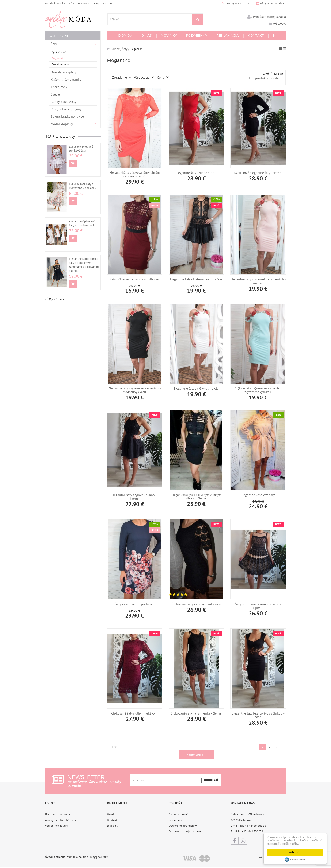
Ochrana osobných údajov (185, 832)
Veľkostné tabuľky (57, 826)
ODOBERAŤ (211, 781)
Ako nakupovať (178, 815)
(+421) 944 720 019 (238, 3)
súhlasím (295, 852)
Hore (112, 747)
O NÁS (146, 36)
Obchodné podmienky (183, 826)
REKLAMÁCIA (227, 36)
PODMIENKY (197, 36)
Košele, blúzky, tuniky (66, 80)
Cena (161, 78)
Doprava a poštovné (58, 815)
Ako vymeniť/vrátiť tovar (61, 821)
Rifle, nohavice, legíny (66, 109)
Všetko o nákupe (79, 3)
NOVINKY (169, 36)
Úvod (110, 815)
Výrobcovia (143, 78)
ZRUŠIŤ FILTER (273, 74)
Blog (97, 3)
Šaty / (126, 49)
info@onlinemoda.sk (273, 3)
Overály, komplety (63, 72)
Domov (113, 49)
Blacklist (112, 826)
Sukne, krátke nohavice (67, 117)
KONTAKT (256, 36)
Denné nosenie (60, 64)
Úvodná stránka (55, 3)
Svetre (55, 94)
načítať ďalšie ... (196, 755)
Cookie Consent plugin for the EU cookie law (295, 860)
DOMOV (125, 36)
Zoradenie (120, 78)
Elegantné (57, 58)
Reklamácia (176, 821)
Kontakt (108, 3)
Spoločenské (59, 52)
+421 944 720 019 (252, 832)
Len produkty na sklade (263, 78)
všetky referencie (55, 299)
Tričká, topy (59, 87)
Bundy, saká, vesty (63, 102)
